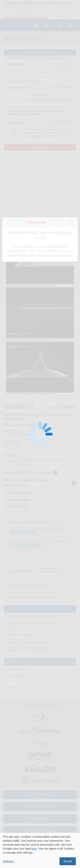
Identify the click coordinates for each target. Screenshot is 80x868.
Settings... (9, 861)
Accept (68, 861)
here (34, 849)
